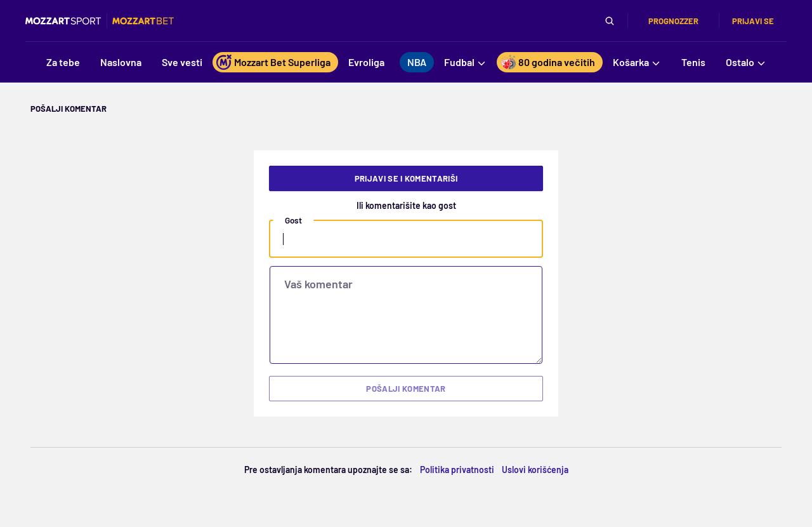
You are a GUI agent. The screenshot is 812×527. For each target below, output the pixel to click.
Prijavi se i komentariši (406, 178)
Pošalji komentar (406, 389)
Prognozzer (673, 21)
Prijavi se (753, 21)
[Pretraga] (610, 21)
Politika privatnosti (457, 470)
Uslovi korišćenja (535, 470)
